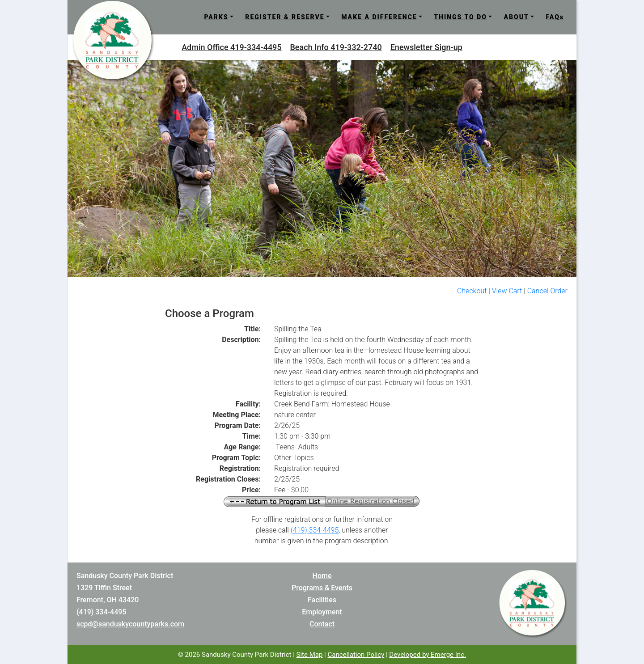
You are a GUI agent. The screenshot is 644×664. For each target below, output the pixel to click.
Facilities (322, 600)
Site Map (310, 655)
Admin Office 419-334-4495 (231, 47)
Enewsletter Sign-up (426, 47)
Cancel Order (547, 291)
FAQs (555, 17)
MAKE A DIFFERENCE (379, 17)
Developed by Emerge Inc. (428, 655)
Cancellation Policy (356, 655)
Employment (322, 612)
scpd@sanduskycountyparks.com (130, 624)
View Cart (507, 291)
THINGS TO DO (460, 17)
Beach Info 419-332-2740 (336, 47)
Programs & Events (322, 588)
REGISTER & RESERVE (285, 17)
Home (322, 576)
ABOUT (516, 17)
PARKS (216, 17)
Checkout (472, 291)
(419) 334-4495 (315, 530)
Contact (322, 624)
